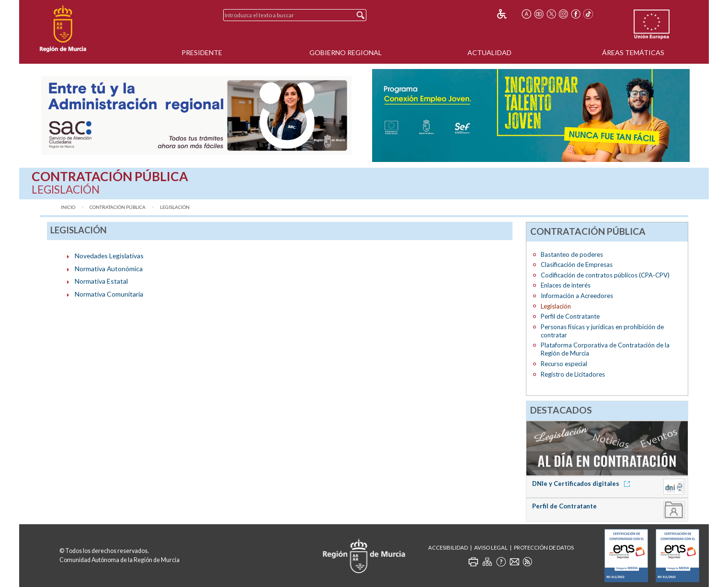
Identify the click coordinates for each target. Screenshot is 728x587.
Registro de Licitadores (573, 374)
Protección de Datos (544, 547)
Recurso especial (564, 364)
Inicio (68, 207)
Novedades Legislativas (109, 256)
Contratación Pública (118, 207)
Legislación (175, 207)
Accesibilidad (448, 547)
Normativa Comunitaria (109, 294)
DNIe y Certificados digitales (583, 483)
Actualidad (489, 52)
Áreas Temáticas (633, 52)
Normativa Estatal (101, 281)
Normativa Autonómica (109, 269)
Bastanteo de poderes (572, 254)
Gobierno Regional (346, 52)
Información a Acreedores (577, 296)
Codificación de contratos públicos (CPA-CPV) (605, 275)
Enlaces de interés (566, 285)
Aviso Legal (491, 547)
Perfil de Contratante (570, 316)
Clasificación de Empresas (577, 265)
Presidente (202, 52)
